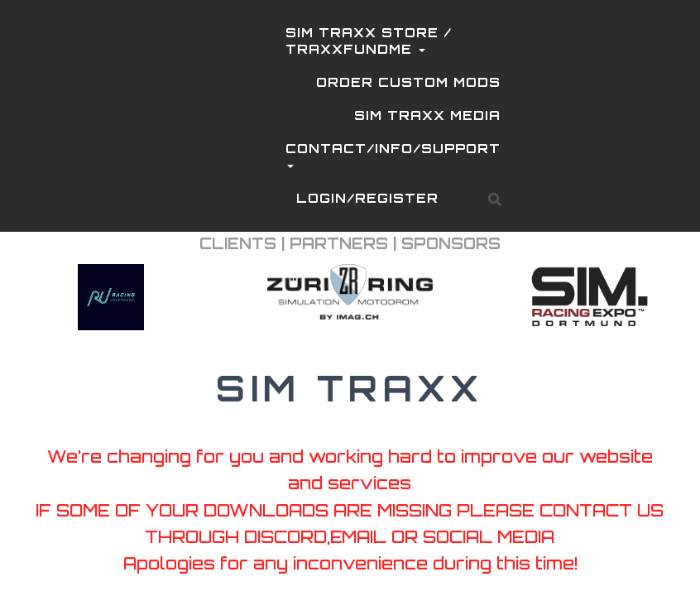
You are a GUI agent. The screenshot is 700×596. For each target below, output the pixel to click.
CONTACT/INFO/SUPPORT (393, 157)
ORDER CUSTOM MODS (408, 82)
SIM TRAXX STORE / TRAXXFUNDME (369, 41)
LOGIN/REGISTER (367, 198)
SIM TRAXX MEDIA (427, 115)
